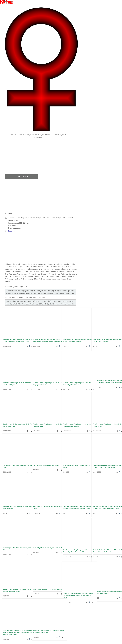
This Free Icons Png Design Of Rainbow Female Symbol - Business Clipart (75, 550)
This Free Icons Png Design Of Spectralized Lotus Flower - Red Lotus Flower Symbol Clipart (74, 593)
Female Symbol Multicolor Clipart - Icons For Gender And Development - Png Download (46, 339)
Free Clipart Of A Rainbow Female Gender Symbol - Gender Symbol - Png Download (105, 381)
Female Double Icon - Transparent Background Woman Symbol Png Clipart (75, 339)
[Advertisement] (41, 158)
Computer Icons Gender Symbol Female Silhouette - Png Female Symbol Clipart (74, 507)
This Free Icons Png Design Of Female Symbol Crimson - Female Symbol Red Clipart (15, 339)
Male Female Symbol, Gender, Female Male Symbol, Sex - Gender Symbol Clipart (106, 507)
